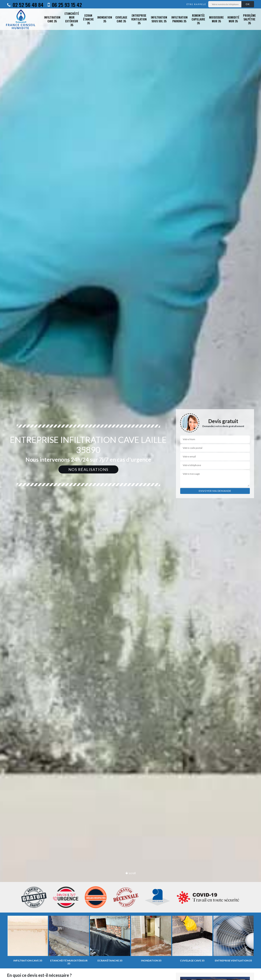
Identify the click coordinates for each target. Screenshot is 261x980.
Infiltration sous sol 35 (159, 19)
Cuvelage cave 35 (121, 19)
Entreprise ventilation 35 (139, 19)
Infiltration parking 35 (179, 19)
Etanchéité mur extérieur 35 (72, 19)
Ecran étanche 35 (88, 19)
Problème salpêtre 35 (249, 19)
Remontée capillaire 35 (198, 19)
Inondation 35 (105, 19)
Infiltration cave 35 (52, 19)
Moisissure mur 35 (216, 19)
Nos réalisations (88, 469)
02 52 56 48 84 (25, 5)
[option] (130, 490)
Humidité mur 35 (233, 19)
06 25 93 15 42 (65, 5)
